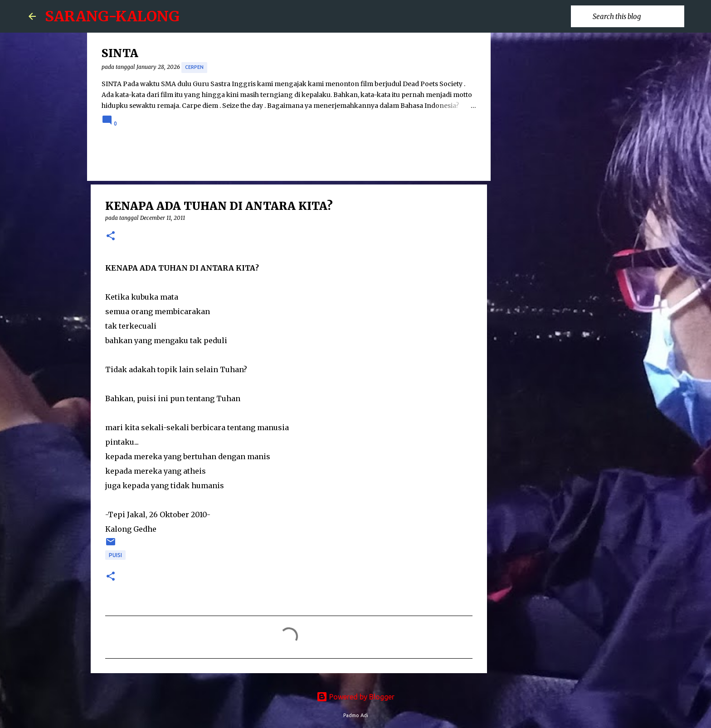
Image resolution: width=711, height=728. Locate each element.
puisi (115, 555)
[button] (111, 236)
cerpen (194, 67)
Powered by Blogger (355, 697)
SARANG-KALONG (112, 16)
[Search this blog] (637, 16)
